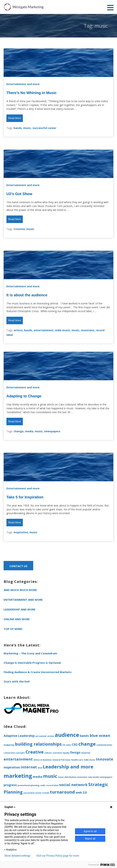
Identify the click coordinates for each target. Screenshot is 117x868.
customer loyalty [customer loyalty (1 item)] (61, 753)
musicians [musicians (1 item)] (82, 777)
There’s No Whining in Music (32, 93)
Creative (19, 229)
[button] (112, 8)
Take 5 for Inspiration (25, 497)
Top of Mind (13, 629)
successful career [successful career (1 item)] (32, 793)
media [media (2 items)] (38, 777)
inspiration (21, 532)
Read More (15, 118)
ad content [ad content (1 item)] (41, 736)
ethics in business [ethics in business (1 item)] (43, 760)
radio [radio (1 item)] (43, 785)
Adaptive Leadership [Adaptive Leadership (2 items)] (19, 736)
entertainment (44, 330)
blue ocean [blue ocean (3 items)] (100, 735)
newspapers (52, 431)
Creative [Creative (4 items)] (35, 752)
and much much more (20, 590)
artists (18, 330)
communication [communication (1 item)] (104, 745)
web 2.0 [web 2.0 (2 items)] (81, 792)
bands (18, 128)
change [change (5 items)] (87, 744)
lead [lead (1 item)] (40, 768)
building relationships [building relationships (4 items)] (38, 744)
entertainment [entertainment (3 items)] (18, 759)
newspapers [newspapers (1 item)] (106, 777)
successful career (44, 128)
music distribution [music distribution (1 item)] (67, 777)
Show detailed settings (17, 856)
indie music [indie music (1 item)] (89, 760)
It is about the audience (27, 295)
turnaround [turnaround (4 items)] (62, 792)
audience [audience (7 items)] (67, 735)
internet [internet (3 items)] (29, 767)
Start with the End (17, 681)
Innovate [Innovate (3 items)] (104, 759)
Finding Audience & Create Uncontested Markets (38, 672)
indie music (63, 330)
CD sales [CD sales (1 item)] (67, 745)
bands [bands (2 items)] (84, 736)
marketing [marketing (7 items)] (18, 776)
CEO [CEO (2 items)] (75, 745)
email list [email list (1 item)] (86, 753)
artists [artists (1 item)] (51, 736)
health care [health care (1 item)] (77, 760)
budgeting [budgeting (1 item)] (9, 745)
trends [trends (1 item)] (46, 793)
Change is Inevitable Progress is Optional (32, 663)
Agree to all (90, 831)
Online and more (17, 619)
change (19, 431)
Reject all (90, 839)
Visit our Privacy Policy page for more (58, 856)
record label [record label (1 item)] (52, 785)
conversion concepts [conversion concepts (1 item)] (14, 753)
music (27, 128)
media (29, 431)
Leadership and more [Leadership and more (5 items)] (68, 767)
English (10, 807)
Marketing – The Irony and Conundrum (30, 653)
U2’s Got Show (19, 194)
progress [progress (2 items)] (10, 785)
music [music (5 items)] (50, 776)
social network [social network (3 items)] (73, 785)
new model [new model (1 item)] (93, 777)
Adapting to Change (24, 396)
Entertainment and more (23, 84)
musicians (88, 330)
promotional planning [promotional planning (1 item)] (28, 785)
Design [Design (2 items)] (75, 752)
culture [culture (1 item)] (48, 753)
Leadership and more (19, 609)
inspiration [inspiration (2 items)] (12, 767)
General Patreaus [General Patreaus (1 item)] (61, 760)
